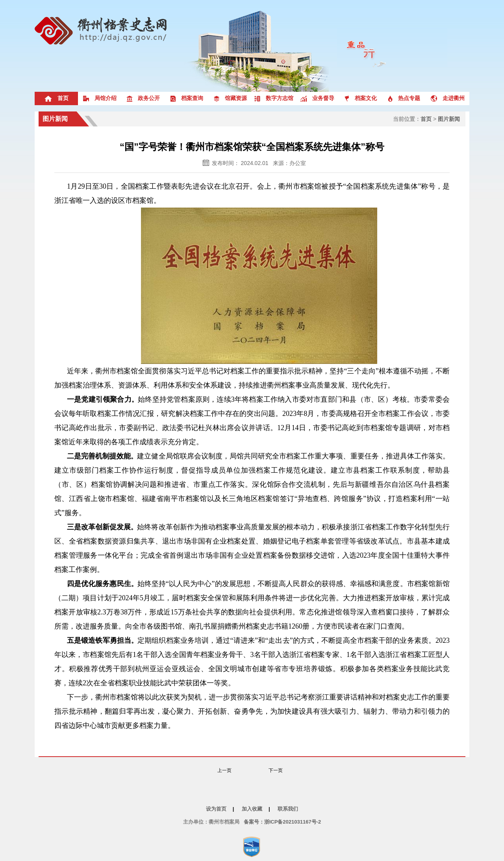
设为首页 (216, 809)
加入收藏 (252, 809)
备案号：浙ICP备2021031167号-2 (283, 822)
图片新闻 (55, 119)
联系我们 (288, 809)
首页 (426, 119)
